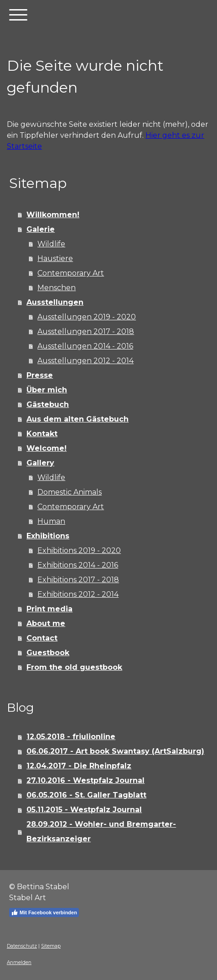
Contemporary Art (71, 273)
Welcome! (46, 448)
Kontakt (42, 434)
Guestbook (48, 653)
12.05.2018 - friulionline (71, 737)
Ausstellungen (55, 302)
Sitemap (51, 946)
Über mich (47, 390)
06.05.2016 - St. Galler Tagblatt (86, 795)
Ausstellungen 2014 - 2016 (85, 346)
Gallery (40, 463)
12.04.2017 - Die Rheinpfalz (79, 766)
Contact (42, 638)
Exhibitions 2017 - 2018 (78, 580)
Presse (40, 375)
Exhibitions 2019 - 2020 (79, 550)
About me (46, 623)
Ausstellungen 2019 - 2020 (87, 317)
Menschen (57, 288)
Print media (49, 609)
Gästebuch (48, 404)
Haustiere (55, 258)
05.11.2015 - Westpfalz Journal (84, 810)
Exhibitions (48, 536)
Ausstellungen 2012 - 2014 (85, 361)
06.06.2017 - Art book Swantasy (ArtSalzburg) (115, 751)
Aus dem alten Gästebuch (77, 419)
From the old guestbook (74, 667)
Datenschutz (22, 946)
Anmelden (19, 962)
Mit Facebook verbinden (44, 912)
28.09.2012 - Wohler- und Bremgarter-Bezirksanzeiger (101, 831)
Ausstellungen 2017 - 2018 (86, 331)
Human (51, 521)
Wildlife (51, 244)
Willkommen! (53, 215)
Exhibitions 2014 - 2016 (78, 565)
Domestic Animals (70, 492)
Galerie (41, 229)
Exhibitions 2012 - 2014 (78, 594)
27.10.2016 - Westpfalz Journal (85, 780)
